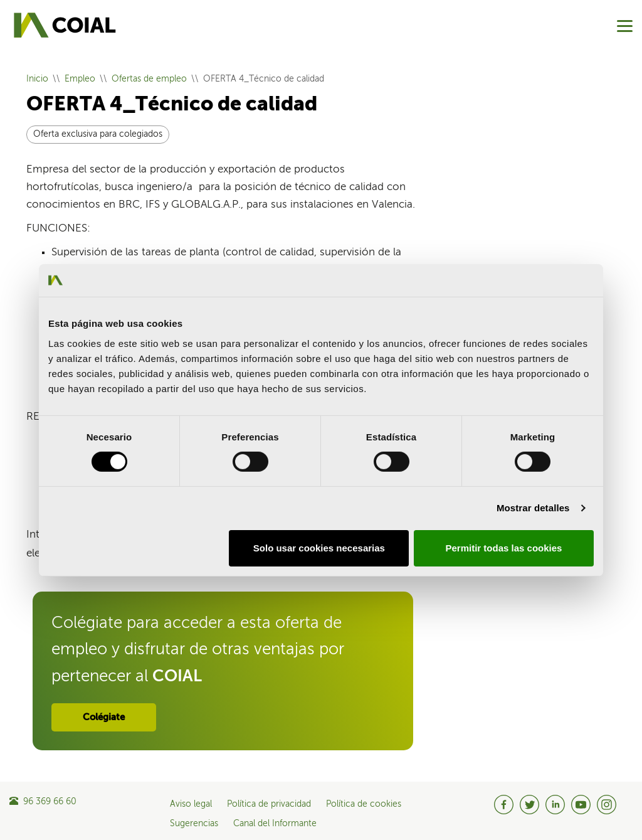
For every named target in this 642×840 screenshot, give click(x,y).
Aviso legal (191, 804)
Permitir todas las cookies (503, 548)
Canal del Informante (275, 824)
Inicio (37, 79)
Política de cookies (364, 804)
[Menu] (625, 26)
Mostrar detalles (533, 508)
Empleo (80, 79)
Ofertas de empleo (149, 79)
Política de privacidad (269, 804)
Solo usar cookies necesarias (319, 548)
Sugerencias (194, 824)
